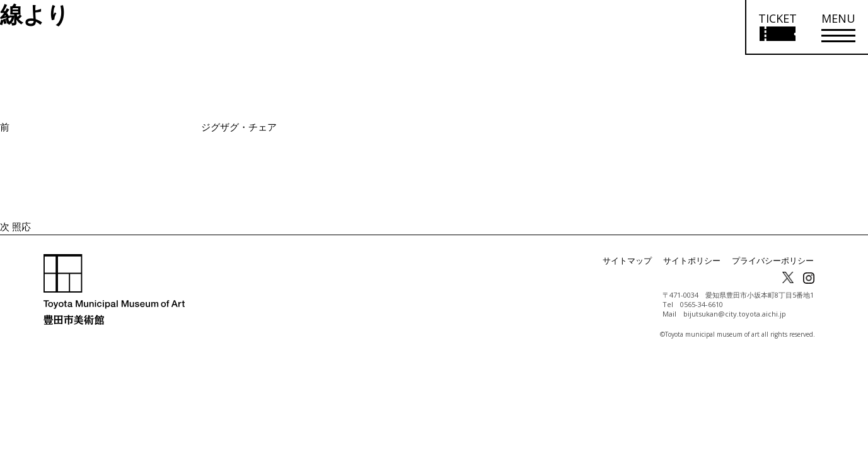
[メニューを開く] (838, 27)
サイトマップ (640, 261)
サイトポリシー (700, 261)
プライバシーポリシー (776, 261)
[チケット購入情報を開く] (777, 27)
